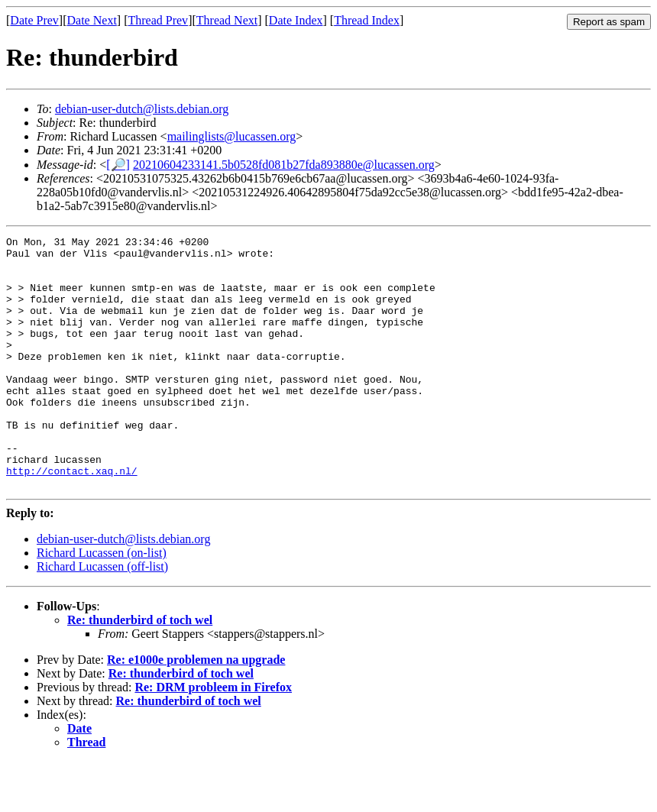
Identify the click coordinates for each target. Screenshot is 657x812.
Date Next (92, 20)
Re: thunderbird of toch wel (140, 670)
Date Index (296, 20)
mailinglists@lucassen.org (232, 136)
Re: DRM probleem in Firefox (213, 738)
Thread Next (227, 20)
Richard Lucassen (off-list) (102, 617)
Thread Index (367, 20)
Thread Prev (158, 20)
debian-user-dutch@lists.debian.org (142, 109)
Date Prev (34, 20)
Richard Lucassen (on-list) (102, 603)
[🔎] (118, 165)
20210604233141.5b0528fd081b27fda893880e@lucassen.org (284, 165)
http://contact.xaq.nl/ (72, 519)
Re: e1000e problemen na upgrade (196, 710)
